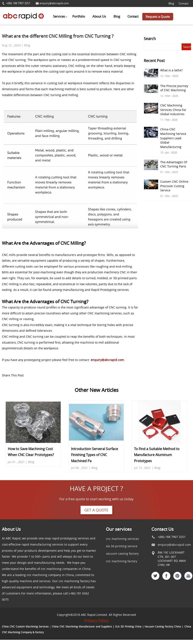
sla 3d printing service (122, 546)
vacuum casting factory (122, 553)
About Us (99, 16)
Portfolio (79, 16)
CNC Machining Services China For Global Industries (173, 110)
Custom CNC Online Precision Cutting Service (174, 186)
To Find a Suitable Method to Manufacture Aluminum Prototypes (157, 455)
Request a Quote (158, 17)
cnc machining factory (122, 561)
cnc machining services (122, 539)
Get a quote (96, 510)
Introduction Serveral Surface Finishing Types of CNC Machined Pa (94, 455)
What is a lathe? (171, 70)
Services (59, 16)
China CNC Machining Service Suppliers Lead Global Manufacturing (173, 138)
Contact (184, 3)
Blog (171, 3)
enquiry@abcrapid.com (54, 3)
